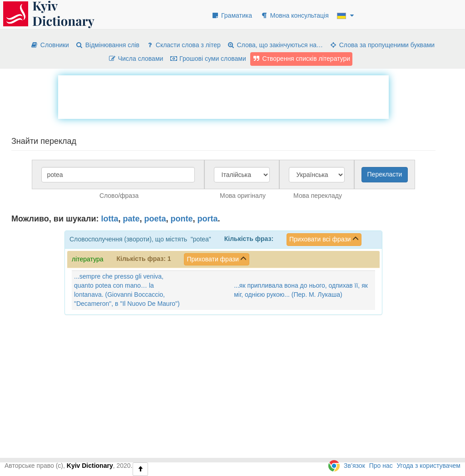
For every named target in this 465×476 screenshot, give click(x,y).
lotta (110, 219)
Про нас (381, 466)
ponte (182, 219)
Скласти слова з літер (183, 45)
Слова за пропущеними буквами (382, 45)
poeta (155, 219)
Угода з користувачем (429, 466)
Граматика (232, 15)
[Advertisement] (223, 96)
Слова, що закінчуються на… (275, 45)
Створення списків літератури (302, 59)
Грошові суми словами (208, 59)
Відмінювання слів (107, 45)
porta (208, 219)
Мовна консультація (294, 15)
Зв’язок (354, 466)
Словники (50, 45)
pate (131, 219)
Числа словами (136, 59)
